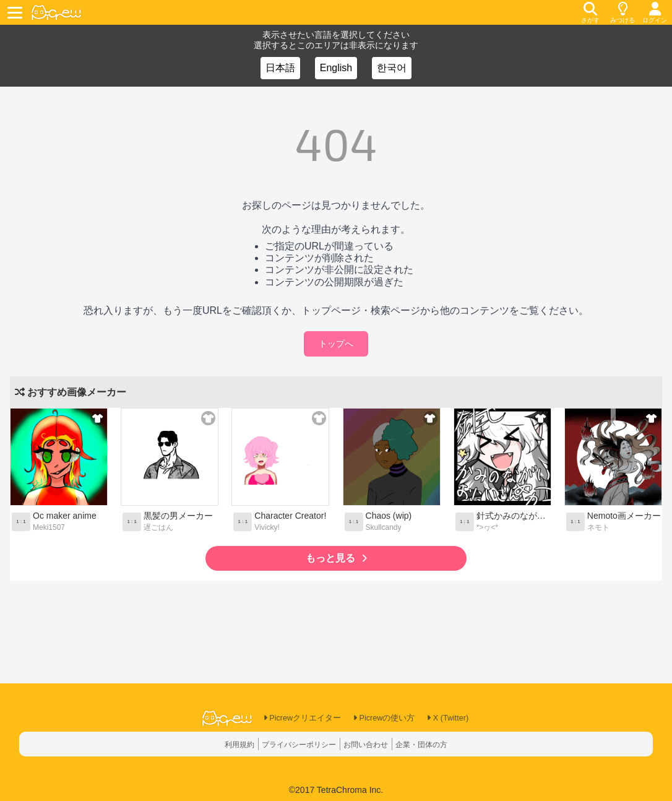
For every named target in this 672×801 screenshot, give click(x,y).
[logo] (56, 13)
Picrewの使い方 (385, 719)
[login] (655, 12)
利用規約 (225, 744)
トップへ (336, 344)
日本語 (280, 68)
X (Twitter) (454, 719)
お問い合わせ (370, 744)
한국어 (392, 68)
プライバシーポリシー (293, 744)
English (336, 68)
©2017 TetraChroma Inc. (336, 790)
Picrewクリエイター (297, 719)
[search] (590, 12)
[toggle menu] (17, 12)
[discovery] (622, 12)
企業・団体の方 (434, 744)
